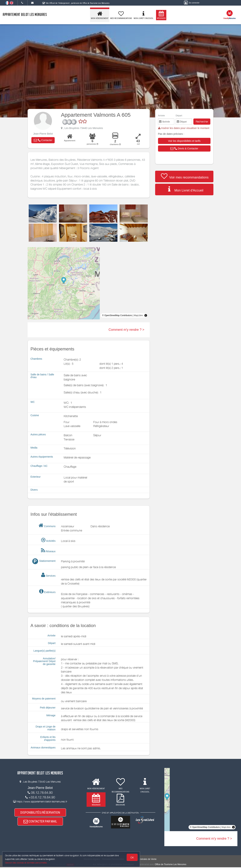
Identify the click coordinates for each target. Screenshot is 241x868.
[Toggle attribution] (146, 315)
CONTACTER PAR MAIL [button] (40, 825)
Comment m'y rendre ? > (126, 330)
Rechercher (202, 121)
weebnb (70, 865)
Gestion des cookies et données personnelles (27, 862)
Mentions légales (92, 860)
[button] (43, 140)
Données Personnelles (113, 860)
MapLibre (138, 315)
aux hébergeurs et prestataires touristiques (113, 865)
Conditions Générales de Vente (141, 860)
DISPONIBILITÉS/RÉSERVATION (40, 814)
